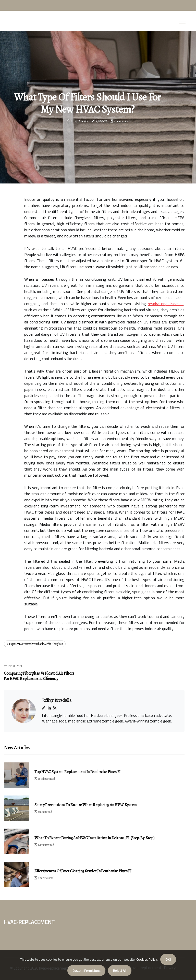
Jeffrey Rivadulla (79, 121)
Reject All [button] (120, 971)
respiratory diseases (166, 304)
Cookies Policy (146, 959)
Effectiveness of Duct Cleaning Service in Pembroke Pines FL (83, 871)
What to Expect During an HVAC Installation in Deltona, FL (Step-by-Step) (94, 838)
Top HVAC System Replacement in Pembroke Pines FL (78, 772)
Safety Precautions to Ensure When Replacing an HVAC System (86, 805)
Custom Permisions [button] (86, 971)
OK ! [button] (168, 959)
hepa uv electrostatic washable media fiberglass (36, 644)
